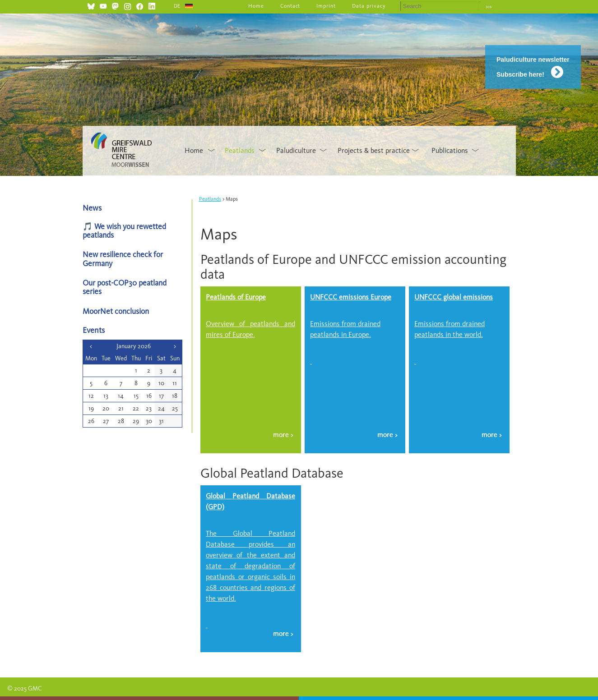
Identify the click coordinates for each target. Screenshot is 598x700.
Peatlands (240, 150)
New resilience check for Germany (123, 258)
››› (489, 7)
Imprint (326, 6)
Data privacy (369, 6)
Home (256, 6)
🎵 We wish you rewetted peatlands (124, 230)
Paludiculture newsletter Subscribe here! (533, 67)
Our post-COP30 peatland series (125, 287)
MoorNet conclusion (116, 311)
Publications (450, 150)
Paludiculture (296, 150)
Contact (290, 6)
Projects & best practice (374, 150)
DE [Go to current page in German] (177, 6)
